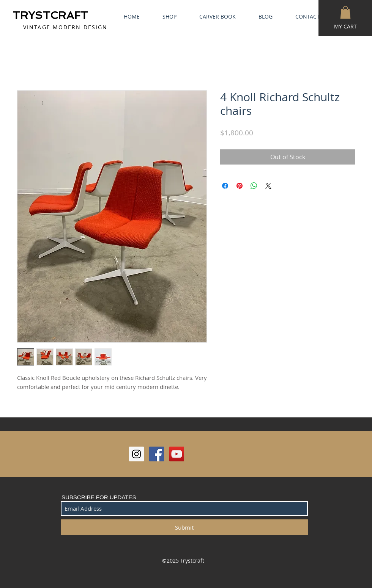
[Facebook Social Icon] (157, 454)
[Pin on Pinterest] (240, 186)
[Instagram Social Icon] (136, 454)
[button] (345, 12)
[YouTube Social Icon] (177, 454)
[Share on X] (268, 186)
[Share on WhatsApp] (254, 186)
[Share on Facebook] (225, 186)
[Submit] (184, 527)
